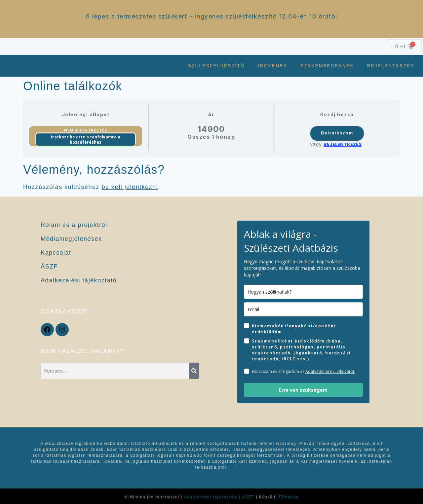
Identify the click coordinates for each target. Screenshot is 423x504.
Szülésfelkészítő (216, 66)
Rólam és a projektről (74, 225)
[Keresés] (194, 371)
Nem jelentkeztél (86, 130)
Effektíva (289, 497)
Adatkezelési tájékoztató (79, 280)
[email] (303, 309)
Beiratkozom (337, 133)
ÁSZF (49, 267)
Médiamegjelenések (71, 239)
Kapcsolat (56, 253)
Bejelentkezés (391, 66)
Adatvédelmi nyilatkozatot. (330, 371)
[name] (303, 292)
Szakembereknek (327, 66)
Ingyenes (273, 66)
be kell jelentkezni (130, 187)
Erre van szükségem (303, 390)
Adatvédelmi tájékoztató (211, 497)
